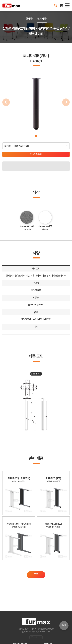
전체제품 (42, 19)
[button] (36, 136)
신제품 (29, 19)
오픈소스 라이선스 (36, 637)
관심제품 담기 (36, 154)
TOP (64, 625)
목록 (36, 575)
